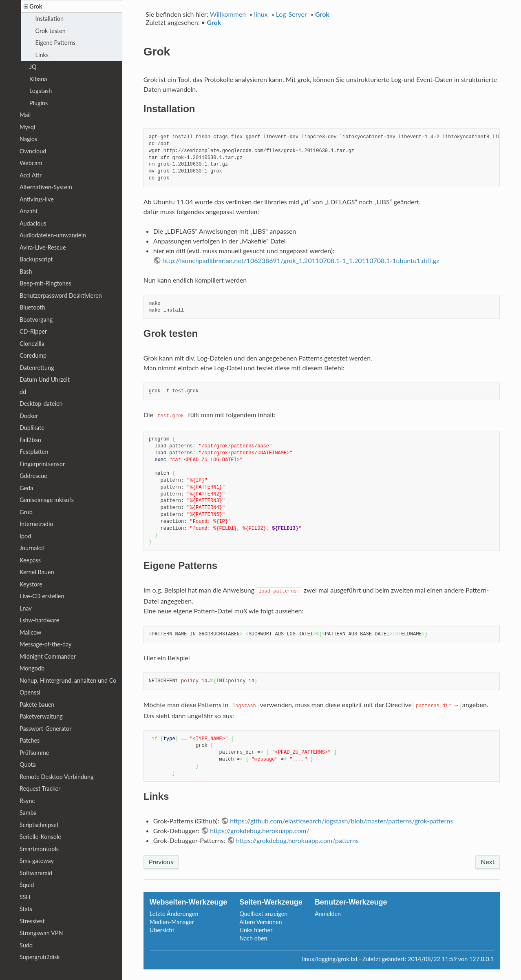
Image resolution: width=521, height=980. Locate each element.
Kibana (38, 79)
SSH (25, 897)
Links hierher (256, 930)
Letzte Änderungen (174, 914)
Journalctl (32, 548)
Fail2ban (30, 440)
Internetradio (36, 524)
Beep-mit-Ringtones (45, 283)
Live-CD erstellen (42, 596)
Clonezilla (32, 344)
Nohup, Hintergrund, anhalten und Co (68, 680)
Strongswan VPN (41, 933)
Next (488, 862)
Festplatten (34, 452)
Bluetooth (32, 307)
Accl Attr (31, 175)
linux (261, 14)
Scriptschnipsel (39, 825)
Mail (25, 115)
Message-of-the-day (45, 644)
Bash (26, 271)
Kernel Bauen (37, 572)
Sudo (26, 945)
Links (42, 55)
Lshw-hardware (39, 620)
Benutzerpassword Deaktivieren (61, 295)
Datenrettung (37, 368)
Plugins (39, 103)
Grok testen (51, 31)
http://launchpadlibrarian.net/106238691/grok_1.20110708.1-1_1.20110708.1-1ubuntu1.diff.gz (301, 260)
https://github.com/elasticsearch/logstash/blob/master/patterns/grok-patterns (341, 821)
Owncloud (33, 151)
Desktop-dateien (41, 404)
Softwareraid (36, 873)
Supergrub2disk (40, 957)
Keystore (31, 584)
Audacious (33, 223)
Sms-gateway (37, 861)
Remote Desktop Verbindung (57, 777)
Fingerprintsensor (42, 464)
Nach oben (253, 938)
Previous (161, 862)
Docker (29, 416)
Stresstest (32, 921)
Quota (28, 764)
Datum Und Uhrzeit (45, 379)
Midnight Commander (48, 656)
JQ (33, 67)
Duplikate (32, 428)
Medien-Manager (172, 922)
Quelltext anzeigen (263, 914)
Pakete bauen (37, 705)
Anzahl (28, 211)
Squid (27, 885)
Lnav (26, 608)
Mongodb (32, 668)
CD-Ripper (33, 331)
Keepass (30, 560)
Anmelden (328, 914)
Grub (26, 512)
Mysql (27, 127)
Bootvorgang (36, 320)
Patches (30, 740)
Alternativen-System (46, 187)
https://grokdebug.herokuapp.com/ (259, 831)
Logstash (41, 91)
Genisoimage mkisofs (47, 500)
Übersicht (162, 930)
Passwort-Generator (46, 729)
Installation (50, 19)
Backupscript (36, 259)
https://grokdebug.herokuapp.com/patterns (297, 840)
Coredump (33, 355)
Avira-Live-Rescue (43, 247)
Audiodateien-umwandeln (53, 235)
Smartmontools (39, 849)
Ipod (25, 536)
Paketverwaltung (41, 716)
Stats (26, 909)
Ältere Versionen (261, 922)
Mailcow (30, 632)
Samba (28, 813)
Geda (26, 488)
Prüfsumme (34, 753)
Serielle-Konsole (40, 837)
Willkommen (228, 14)
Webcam (31, 163)
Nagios (28, 139)
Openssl (30, 692)
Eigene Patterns (55, 43)
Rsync (27, 801)
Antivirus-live (37, 199)
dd (23, 392)
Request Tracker (40, 789)
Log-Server (291, 14)
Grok (322, 14)
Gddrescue (33, 476)
